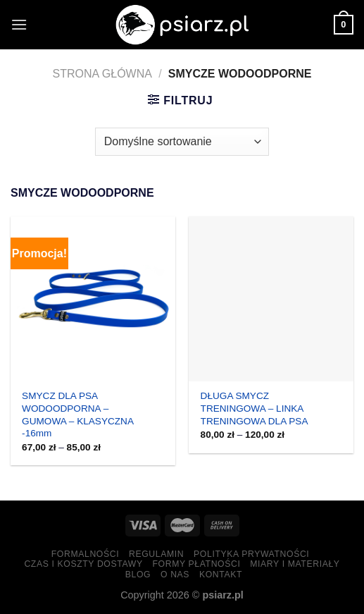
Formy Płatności (196, 564)
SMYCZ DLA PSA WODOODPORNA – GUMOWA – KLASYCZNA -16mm (77, 415)
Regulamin (156, 554)
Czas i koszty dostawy (83, 564)
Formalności (85, 554)
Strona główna (102, 74)
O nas (175, 575)
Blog (138, 575)
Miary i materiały (295, 564)
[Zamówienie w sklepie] (182, 142)
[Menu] (19, 24)
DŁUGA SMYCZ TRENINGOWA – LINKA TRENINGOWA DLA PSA (255, 408)
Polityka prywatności (251, 554)
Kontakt (221, 575)
